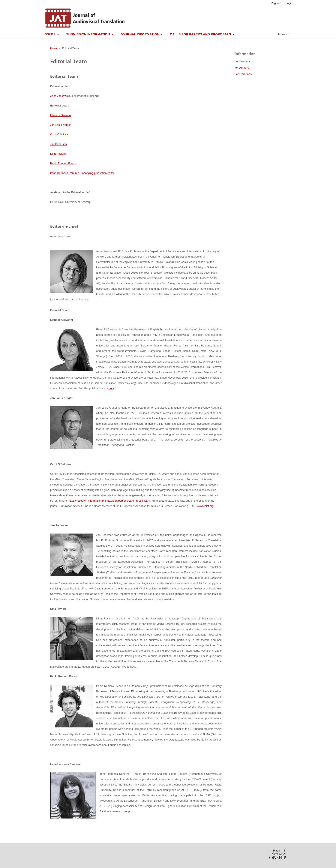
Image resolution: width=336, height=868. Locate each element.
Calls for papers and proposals (201, 34)
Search (284, 34)
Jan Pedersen (58, 144)
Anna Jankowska (60, 96)
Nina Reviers (58, 154)
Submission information (88, 34)
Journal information (140, 34)
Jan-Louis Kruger (60, 125)
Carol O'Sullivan (60, 135)
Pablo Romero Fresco (63, 163)
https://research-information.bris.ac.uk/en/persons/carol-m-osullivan (109, 501)
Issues (50, 34)
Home (54, 48)
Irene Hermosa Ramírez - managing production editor (82, 173)
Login (289, 3)
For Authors (242, 68)
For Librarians (243, 74)
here (112, 388)
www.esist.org (205, 506)
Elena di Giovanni (61, 115)
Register (276, 3)
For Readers (242, 61)
